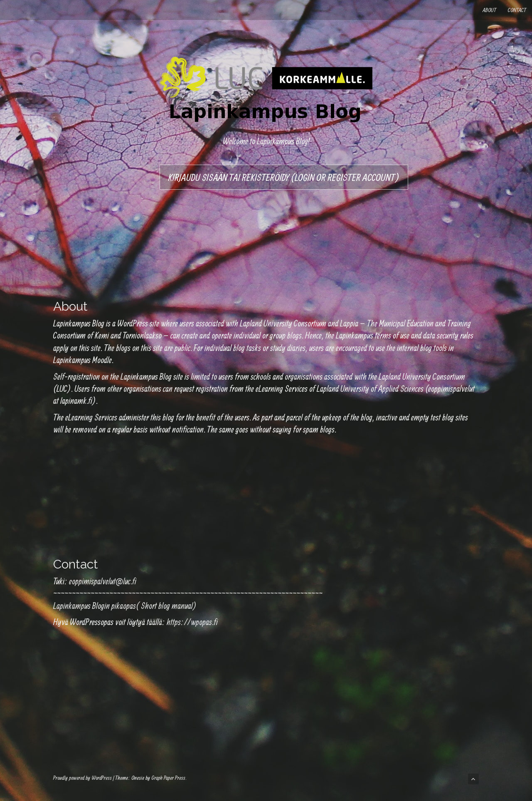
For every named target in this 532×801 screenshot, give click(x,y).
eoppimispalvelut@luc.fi (103, 581)
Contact (517, 10)
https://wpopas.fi (192, 622)
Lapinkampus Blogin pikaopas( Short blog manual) (125, 606)
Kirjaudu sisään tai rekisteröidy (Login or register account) (284, 177)
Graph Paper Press (168, 778)
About (489, 10)
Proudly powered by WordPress (83, 778)
